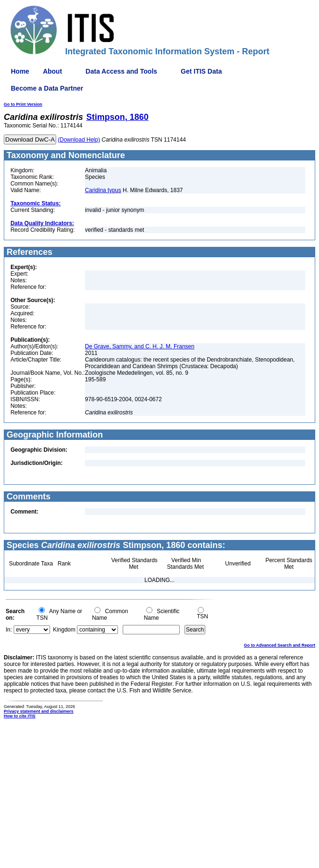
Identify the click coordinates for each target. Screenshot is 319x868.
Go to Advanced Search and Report (280, 645)
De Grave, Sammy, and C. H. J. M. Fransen (140, 346)
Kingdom (64, 630)
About (52, 71)
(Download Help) (79, 140)
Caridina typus (103, 190)
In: (9, 630)
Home (20, 71)
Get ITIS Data (201, 71)
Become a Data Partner (47, 88)
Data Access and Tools (121, 71)
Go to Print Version (23, 104)
